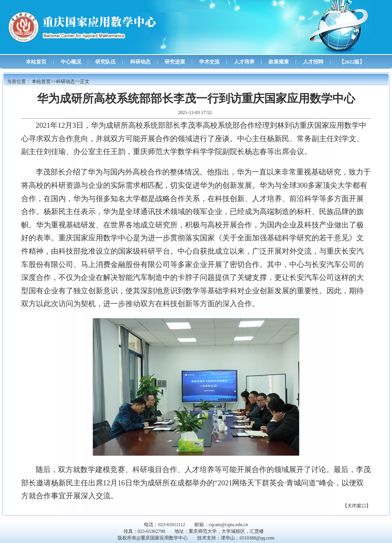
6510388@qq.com (257, 538)
